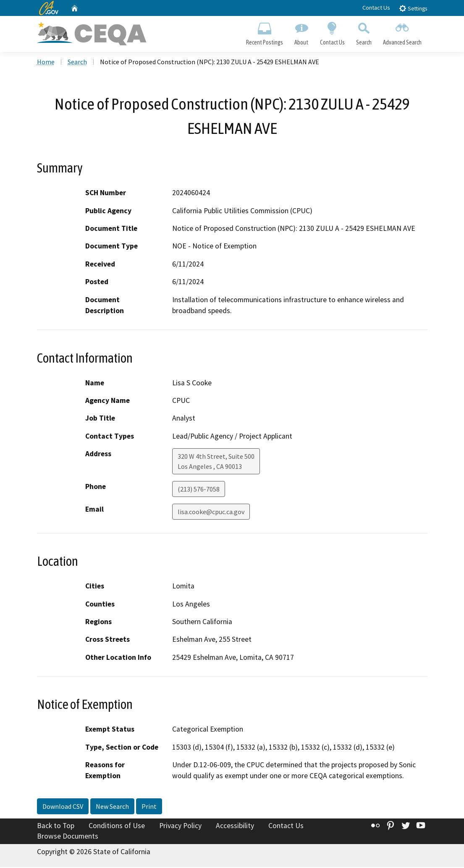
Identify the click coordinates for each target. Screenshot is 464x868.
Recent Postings (265, 32)
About (301, 32)
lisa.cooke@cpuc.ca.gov (211, 512)
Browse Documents (68, 837)
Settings (413, 8)
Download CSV (63, 807)
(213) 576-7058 (199, 490)
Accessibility (235, 826)
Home (46, 63)
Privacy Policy (180, 826)
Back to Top (56, 826)
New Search (112, 807)
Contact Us (376, 8)
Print (149, 807)
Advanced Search (402, 32)
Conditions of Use (117, 826)
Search (364, 32)
